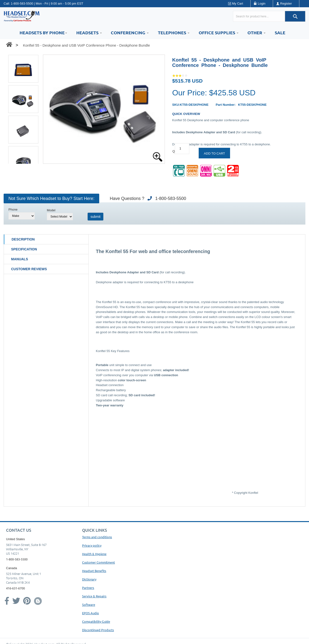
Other (256, 32)
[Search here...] (259, 16)
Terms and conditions (97, 537)
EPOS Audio (91, 613)
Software (89, 605)
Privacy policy (92, 545)
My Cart (238, 4)
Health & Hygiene (94, 554)
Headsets (89, 32)
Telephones (174, 32)
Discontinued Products (98, 630)
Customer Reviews (29, 269)
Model (51, 210)
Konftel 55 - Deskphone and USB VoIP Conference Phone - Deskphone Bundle (86, 45)
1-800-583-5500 (22, 4)
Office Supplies (219, 32)
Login (262, 4)
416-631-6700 (15, 588)
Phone (13, 209)
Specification (24, 249)
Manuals (20, 259)
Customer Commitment (98, 562)
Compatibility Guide (96, 621)
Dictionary (89, 579)
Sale (280, 32)
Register (286, 4)
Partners (88, 588)
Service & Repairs (94, 596)
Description (23, 239)
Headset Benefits (94, 571)
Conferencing (130, 32)
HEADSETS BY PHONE (43, 32)
